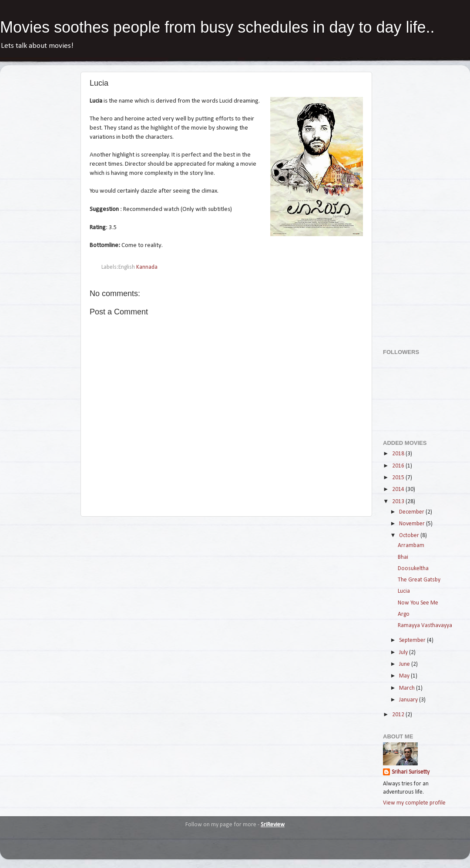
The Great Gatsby (419, 580)
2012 (399, 715)
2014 (399, 489)
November (413, 524)
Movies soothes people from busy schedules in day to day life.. (217, 27)
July (404, 653)
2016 (399, 466)
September (413, 640)
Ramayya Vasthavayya (425, 626)
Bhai (403, 557)
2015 (399, 478)
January (409, 700)
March (408, 688)
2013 (399, 502)
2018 (399, 454)
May (405, 676)
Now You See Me (418, 603)
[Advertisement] (418, 202)
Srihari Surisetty (411, 772)
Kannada (147, 267)
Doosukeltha (413, 569)
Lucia (404, 591)
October (410, 536)
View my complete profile (414, 803)
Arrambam (411, 546)
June (405, 664)
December (412, 512)
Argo (404, 614)
